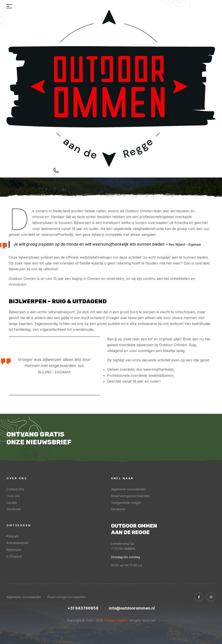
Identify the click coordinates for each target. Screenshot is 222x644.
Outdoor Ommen (115, 620)
